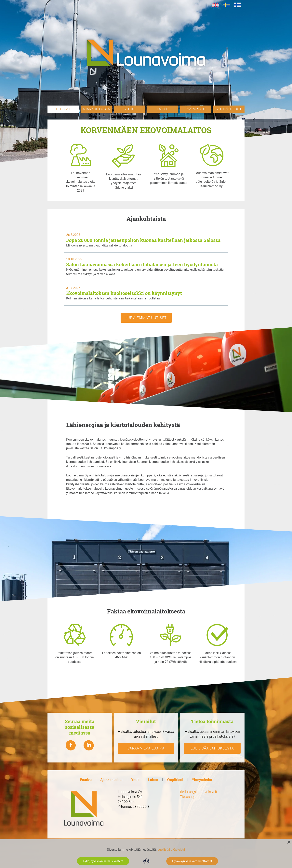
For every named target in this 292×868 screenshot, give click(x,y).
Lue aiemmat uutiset (146, 317)
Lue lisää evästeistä (171, 850)
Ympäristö (196, 109)
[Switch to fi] (237, 5)
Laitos (163, 109)
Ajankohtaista (96, 109)
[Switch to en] (215, 5)
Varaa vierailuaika (146, 748)
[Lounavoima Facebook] (71, 745)
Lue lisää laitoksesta (212, 748)
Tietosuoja (188, 797)
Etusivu (63, 109)
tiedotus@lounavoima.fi (199, 792)
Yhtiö (129, 109)
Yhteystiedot (229, 109)
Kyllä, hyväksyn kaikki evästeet (103, 861)
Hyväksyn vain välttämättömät (192, 861)
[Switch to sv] (226, 5)
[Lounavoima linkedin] (89, 745)
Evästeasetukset (146, 861)
